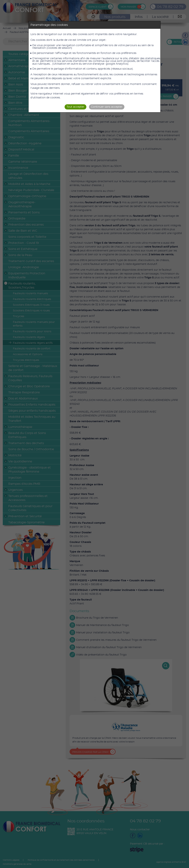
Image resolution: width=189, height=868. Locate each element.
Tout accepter (75, 107)
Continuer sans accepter (107, 107)
